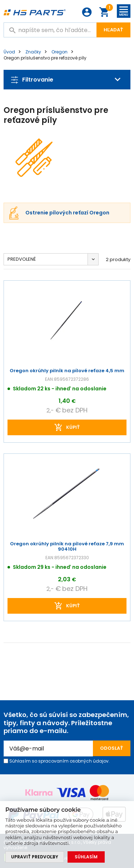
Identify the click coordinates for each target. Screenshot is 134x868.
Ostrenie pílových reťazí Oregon (67, 213)
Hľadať (113, 30)
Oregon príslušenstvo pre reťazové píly (45, 58)
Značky (33, 52)
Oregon (59, 52)
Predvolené (22, 259)
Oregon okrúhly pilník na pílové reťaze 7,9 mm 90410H (67, 547)
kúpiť (73, 427)
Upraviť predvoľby (35, 857)
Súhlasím (86, 857)
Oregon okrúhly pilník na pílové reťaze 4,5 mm (67, 371)
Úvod (9, 52)
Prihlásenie (87, 12)
